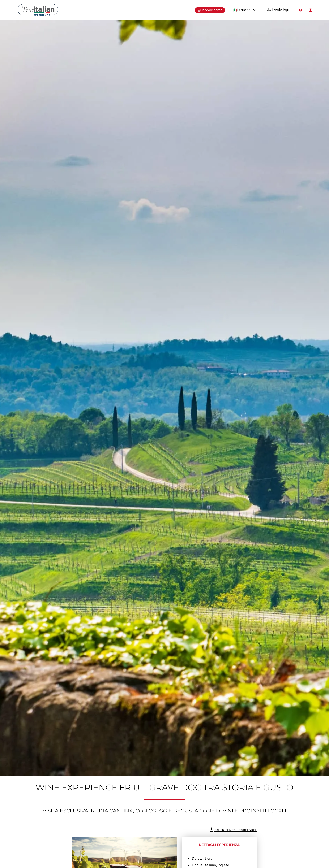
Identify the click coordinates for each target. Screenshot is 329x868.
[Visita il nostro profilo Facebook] (300, 10)
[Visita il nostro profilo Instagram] (311, 10)
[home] (38, 10)
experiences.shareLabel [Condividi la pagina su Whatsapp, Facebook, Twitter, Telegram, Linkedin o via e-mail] (233, 830)
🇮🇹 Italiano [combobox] (242, 10)
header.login (279, 10)
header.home (210, 10)
